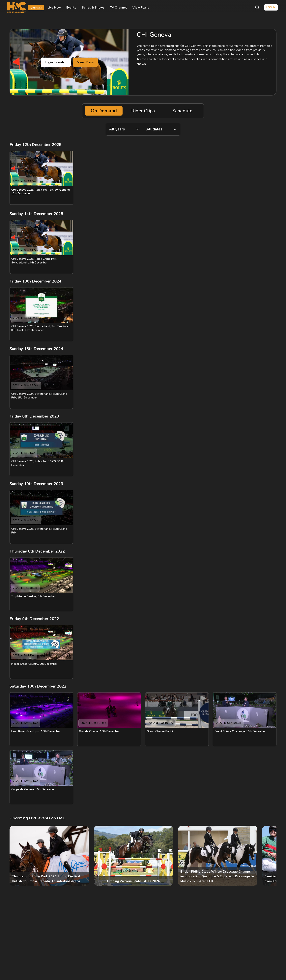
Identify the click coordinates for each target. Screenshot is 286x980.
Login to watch (56, 62)
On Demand (104, 111)
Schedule (182, 111)
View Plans (141, 8)
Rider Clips (143, 111)
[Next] (270, 856)
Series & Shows (93, 8)
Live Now (54, 8)
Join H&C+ (36, 8)
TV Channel (118, 8)
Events (71, 8)
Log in (271, 7)
